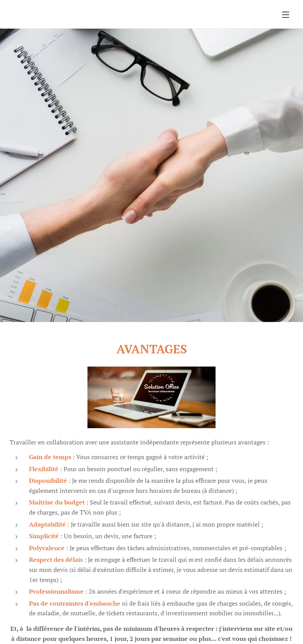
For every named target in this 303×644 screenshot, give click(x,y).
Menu (286, 15)
